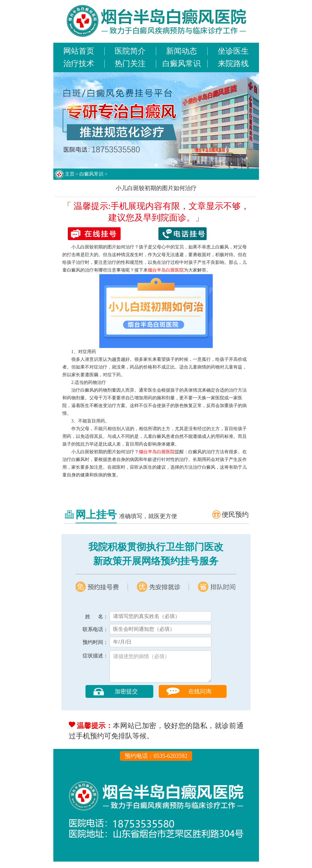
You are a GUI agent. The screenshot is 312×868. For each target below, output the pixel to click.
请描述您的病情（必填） (160, 670)
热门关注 (130, 64)
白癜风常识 (182, 64)
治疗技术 (79, 64)
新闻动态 (182, 51)
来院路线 (233, 64)
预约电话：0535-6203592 (156, 762)
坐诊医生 (233, 51)
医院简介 (130, 51)
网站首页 (79, 51)
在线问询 (200, 698)
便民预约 (235, 515)
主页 (70, 174)
